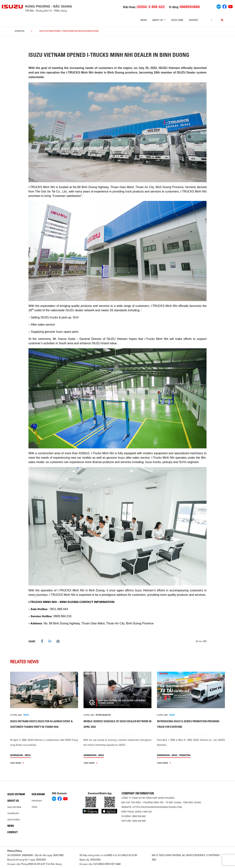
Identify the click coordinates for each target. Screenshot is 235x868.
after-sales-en (103, 715)
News (144, 20)
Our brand (38, 794)
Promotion (185, 755)
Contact (194, 20)
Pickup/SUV (37, 801)
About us (13, 801)
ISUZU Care (177, 20)
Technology (13, 813)
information (17, 755)
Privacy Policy (15, 851)
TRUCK (26, 715)
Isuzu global (14, 820)
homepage (20, 31)
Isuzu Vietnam (16, 794)
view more (17, 763)
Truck (34, 807)
